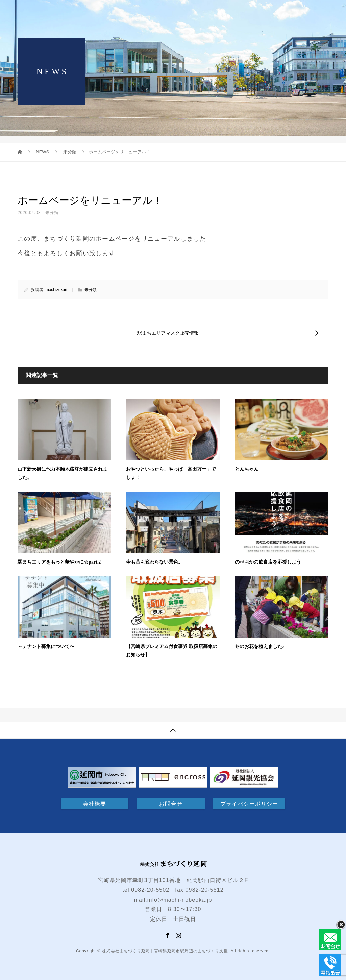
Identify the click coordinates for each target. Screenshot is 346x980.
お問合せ (171, 804)
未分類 (52, 213)
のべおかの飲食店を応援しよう (268, 562)
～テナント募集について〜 (46, 647)
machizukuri (56, 290)
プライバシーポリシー (249, 804)
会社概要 (95, 804)
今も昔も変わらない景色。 (154, 562)
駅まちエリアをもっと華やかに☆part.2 (59, 562)
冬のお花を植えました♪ (260, 647)
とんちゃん (247, 469)
